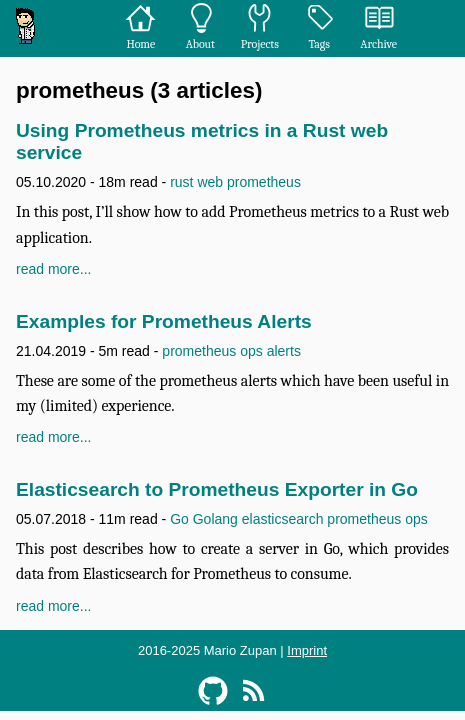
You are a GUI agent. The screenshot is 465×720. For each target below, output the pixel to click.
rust (181, 182)
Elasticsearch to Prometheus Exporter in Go (217, 489)
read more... (53, 269)
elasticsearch (283, 519)
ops (251, 351)
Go (179, 519)
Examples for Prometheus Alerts (164, 321)
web (210, 182)
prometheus (264, 182)
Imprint (307, 650)
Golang (215, 519)
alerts (284, 351)
